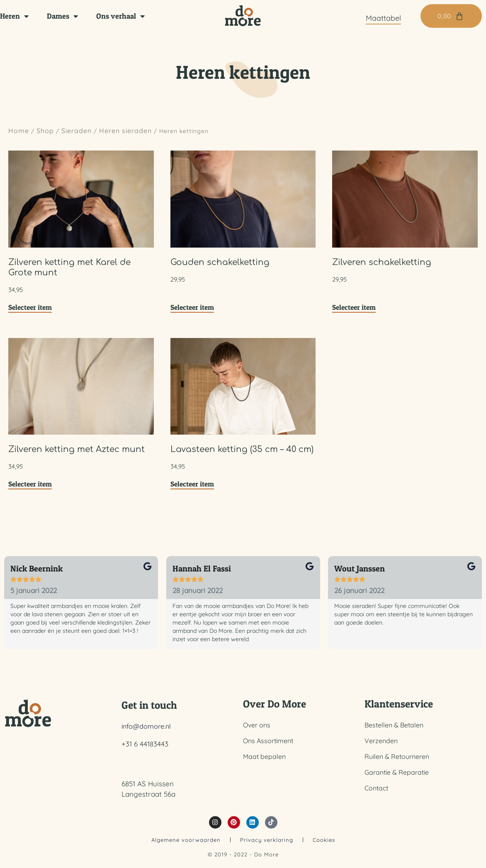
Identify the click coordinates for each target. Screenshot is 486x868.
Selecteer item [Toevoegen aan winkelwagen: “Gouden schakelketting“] (192, 307)
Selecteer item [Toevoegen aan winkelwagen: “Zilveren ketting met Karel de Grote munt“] (30, 307)
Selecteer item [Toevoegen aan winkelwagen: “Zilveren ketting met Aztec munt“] (30, 484)
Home (19, 131)
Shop (45, 131)
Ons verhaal (120, 16)
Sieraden (77, 131)
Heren (14, 16)
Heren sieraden (125, 131)
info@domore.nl (146, 726)
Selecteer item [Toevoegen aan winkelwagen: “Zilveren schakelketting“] (354, 307)
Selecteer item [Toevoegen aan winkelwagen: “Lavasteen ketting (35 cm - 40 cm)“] (192, 484)
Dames (62, 16)
